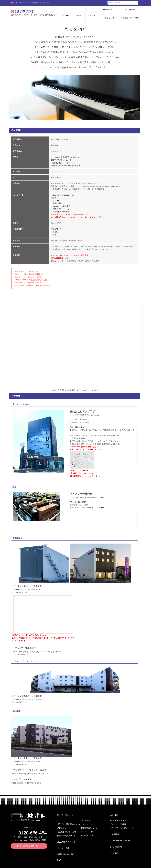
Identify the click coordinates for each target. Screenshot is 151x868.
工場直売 (124, 18)
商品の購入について (64, 839)
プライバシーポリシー (118, 835)
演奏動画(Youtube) (64, 847)
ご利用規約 (113, 831)
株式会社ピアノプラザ (28, 815)
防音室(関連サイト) (89, 826)
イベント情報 (130, 10)
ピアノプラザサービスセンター (122, 826)
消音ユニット (63, 826)
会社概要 (112, 814)
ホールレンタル (88, 830)
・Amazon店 (56, 200)
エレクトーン (87, 822)
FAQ (57, 851)
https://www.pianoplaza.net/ (93, 508)
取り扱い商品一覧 (63, 814)
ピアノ (60, 818)
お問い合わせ (109, 18)
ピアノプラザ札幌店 (118, 822)
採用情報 (112, 844)
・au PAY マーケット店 (60, 209)
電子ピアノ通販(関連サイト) (68, 822)
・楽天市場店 (56, 203)
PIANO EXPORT (109, 10)
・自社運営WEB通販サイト (62, 212)
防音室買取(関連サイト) (67, 834)
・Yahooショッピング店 (61, 206)
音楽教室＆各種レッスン (67, 830)
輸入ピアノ (86, 818)
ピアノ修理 (134, 18)
